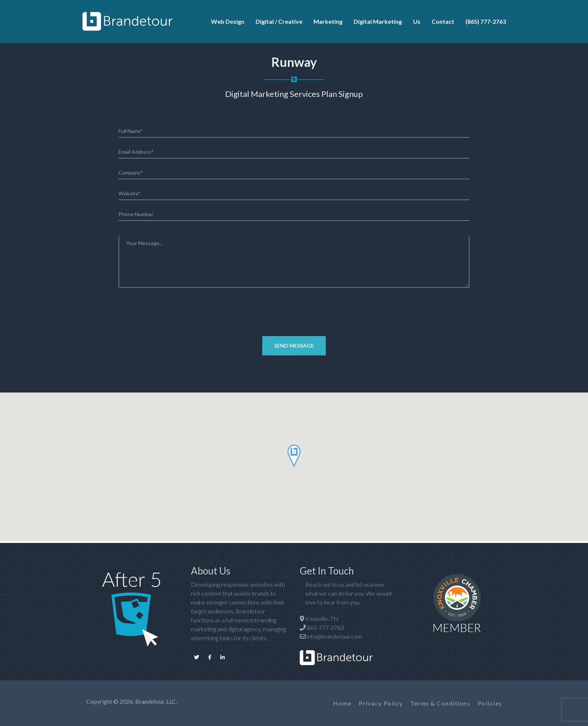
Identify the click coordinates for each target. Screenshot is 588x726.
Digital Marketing (378, 21)
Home (342, 703)
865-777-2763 (325, 627)
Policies (490, 703)
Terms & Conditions (440, 703)
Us (417, 21)
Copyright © (102, 701)
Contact (443, 21)
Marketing (328, 21)
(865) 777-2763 (486, 21)
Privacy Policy (381, 703)
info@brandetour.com (334, 636)
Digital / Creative (279, 21)
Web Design (228, 21)
